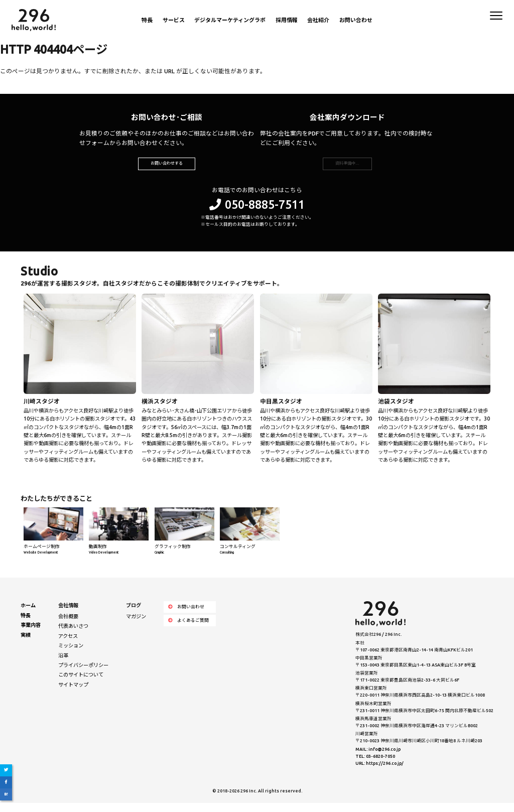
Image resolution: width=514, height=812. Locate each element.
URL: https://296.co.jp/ (379, 772)
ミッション (71, 654)
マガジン (136, 625)
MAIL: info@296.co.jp (378, 758)
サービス (174, 20)
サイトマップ (73, 694)
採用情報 (287, 20)
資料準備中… (347, 168)
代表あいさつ (73, 635)
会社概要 (68, 625)
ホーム (28, 614)
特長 (147, 20)
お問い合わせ (356, 20)
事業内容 (31, 634)
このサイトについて (81, 684)
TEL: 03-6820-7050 (375, 765)
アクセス (68, 644)
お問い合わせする (167, 168)
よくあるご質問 (188, 629)
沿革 (63, 664)
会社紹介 (318, 20)
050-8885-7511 (257, 213)
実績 (26, 643)
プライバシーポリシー (83, 674)
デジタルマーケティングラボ (230, 20)
